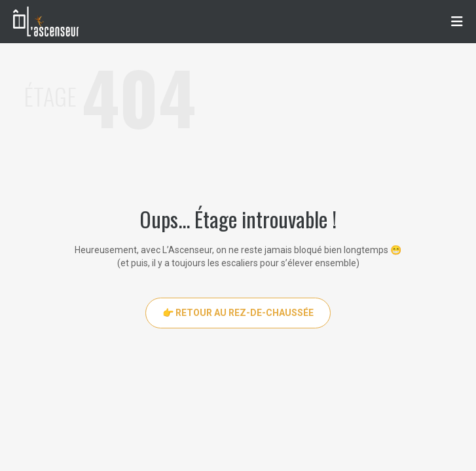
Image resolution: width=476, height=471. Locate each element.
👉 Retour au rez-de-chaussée (238, 313)
